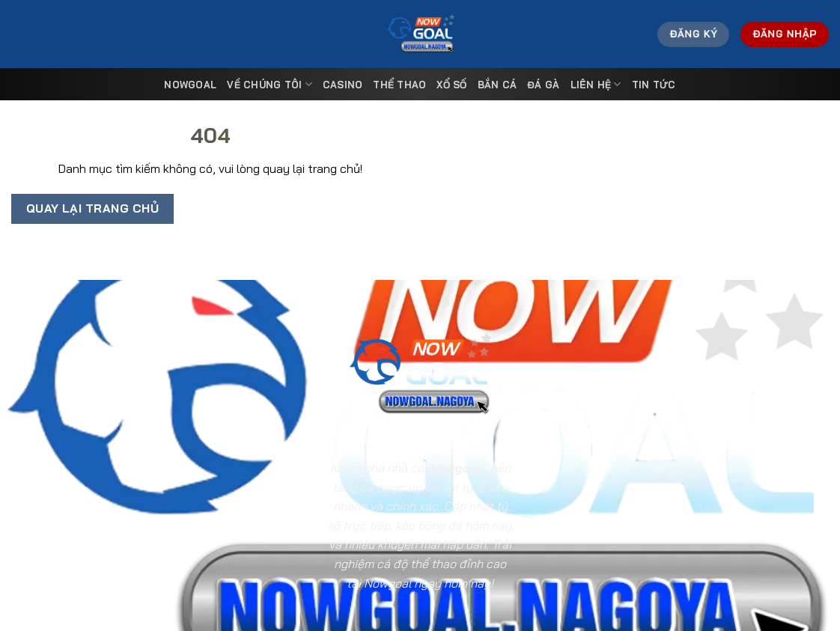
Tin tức (654, 85)
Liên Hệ (596, 84)
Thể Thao (399, 85)
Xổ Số (451, 85)
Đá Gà (543, 85)
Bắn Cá (497, 85)
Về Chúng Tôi (270, 84)
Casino (343, 85)
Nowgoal (190, 85)
